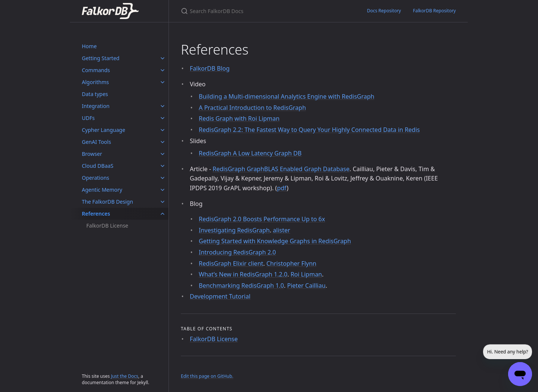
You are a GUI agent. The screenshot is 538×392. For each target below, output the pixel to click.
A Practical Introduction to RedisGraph (252, 108)
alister (281, 230)
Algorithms (95, 82)
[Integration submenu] (163, 106)
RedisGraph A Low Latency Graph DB (250, 153)
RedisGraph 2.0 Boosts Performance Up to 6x (262, 219)
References (96, 214)
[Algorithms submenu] (163, 82)
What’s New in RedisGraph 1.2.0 (243, 274)
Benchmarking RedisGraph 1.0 (241, 285)
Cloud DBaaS (98, 166)
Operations (95, 178)
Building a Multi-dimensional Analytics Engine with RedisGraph (287, 96)
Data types (95, 94)
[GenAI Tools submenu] (163, 142)
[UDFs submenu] (163, 118)
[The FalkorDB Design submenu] (163, 202)
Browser (92, 154)
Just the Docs (125, 376)
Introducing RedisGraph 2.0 (237, 252)
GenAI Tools (96, 142)
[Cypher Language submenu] (163, 130)
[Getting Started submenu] (163, 58)
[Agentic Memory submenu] (163, 190)
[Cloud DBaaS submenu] (163, 166)
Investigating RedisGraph (234, 230)
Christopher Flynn (291, 263)
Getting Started (101, 58)
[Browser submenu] (163, 154)
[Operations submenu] (163, 178)
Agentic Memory (102, 190)
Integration (96, 106)
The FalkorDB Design (107, 202)
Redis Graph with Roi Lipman (239, 118)
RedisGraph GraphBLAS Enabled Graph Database (281, 169)
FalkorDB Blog (210, 68)
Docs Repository (384, 11)
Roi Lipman (306, 274)
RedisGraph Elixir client (231, 263)
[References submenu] (163, 214)
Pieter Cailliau (306, 285)
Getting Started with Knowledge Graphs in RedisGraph (275, 241)
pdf (282, 188)
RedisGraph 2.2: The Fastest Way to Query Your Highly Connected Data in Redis (309, 130)
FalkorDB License (107, 226)
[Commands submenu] (163, 70)
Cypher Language (103, 130)
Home (89, 46)
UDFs (88, 118)
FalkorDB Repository (434, 11)
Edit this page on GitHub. (207, 376)
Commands (96, 70)
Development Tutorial (220, 296)
